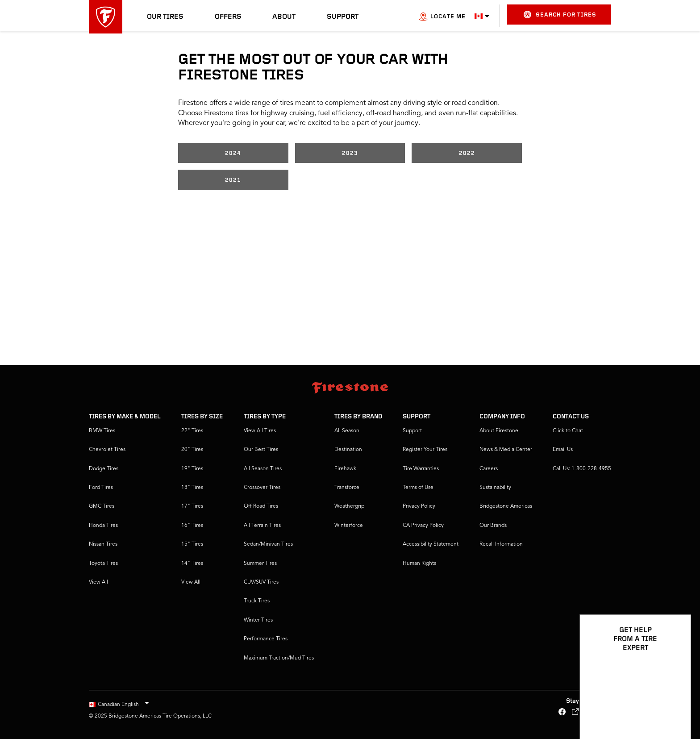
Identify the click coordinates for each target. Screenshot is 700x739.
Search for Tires (560, 15)
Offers (228, 17)
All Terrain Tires (262, 526)
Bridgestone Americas (506, 506)
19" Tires (192, 469)
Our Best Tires (261, 450)
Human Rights (419, 564)
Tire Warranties (421, 469)
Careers (489, 469)
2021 (233, 180)
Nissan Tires (103, 544)
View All (98, 582)
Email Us (563, 450)
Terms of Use (418, 488)
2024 (233, 153)
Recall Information (501, 544)
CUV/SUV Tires (261, 582)
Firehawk (345, 469)
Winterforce (349, 526)
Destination (348, 450)
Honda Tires (103, 526)
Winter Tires (258, 620)
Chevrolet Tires (107, 450)
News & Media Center (506, 450)
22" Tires (192, 431)
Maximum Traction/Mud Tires (279, 658)
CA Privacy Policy (423, 526)
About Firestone (499, 431)
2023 (350, 153)
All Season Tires (263, 469)
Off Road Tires (261, 506)
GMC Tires (102, 506)
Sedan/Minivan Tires (268, 544)
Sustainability (495, 488)
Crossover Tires (262, 488)
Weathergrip (349, 506)
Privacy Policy (419, 506)
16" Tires (192, 526)
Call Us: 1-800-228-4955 (582, 469)
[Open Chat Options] (674, 706)
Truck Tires (257, 601)
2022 (467, 153)
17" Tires (192, 506)
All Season (347, 431)
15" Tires (192, 544)
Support (343, 17)
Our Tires (165, 17)
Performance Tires (266, 639)
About (284, 17)
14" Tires (192, 564)
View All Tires (260, 431)
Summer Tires (260, 564)
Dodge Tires (104, 469)
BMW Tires (102, 431)
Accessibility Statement (431, 544)
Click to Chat (568, 431)
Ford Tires (101, 488)
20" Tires (192, 450)
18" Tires (192, 488)
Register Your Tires (425, 450)
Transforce (347, 488)
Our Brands (493, 526)
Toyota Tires (103, 564)
